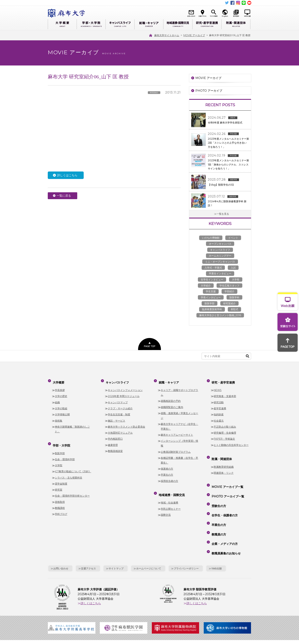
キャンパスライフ (120, 24)
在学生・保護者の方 (224, 496)
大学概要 (62, 24)
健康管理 (113, 441)
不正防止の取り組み (225, 423)
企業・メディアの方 (224, 514)
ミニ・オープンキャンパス (220, 262)
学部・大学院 (91, 24)
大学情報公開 (62, 411)
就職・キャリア (149, 24)
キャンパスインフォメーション (125, 387)
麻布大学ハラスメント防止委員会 (126, 423)
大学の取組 (61, 405)
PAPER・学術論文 (224, 435)
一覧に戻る (64, 196)
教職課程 (60, 501)
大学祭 (236, 279)
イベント (233, 238)
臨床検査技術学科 (212, 309)
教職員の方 (218, 508)
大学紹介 (206, 286)
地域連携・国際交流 (178, 24)
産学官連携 (220, 405)
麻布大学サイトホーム (114, 616)
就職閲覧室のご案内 (172, 404)
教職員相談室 (115, 447)
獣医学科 (234, 297)
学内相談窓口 (115, 435)
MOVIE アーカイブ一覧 (227, 478)
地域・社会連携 (169, 496)
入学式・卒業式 (213, 268)
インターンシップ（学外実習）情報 (179, 440)
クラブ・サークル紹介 (120, 405)
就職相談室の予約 (171, 397)
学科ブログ (61, 507)
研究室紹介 (229, 303)
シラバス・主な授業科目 (69, 471)
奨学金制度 (61, 477)
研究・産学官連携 (207, 24)
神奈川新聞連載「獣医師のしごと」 (72, 426)
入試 (233, 268)
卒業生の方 (167, 471)
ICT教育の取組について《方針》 (73, 464)
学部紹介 (229, 291)
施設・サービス (116, 417)
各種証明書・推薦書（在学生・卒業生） (179, 457)
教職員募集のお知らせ (225, 520)
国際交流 (166, 508)
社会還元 (219, 417)
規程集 (59, 417)
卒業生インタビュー (220, 273)
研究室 (59, 483)
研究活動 (219, 399)
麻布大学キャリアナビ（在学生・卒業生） (179, 423)
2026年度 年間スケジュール (124, 393)
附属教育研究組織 (224, 460)
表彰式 (234, 309)
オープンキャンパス (220, 244)
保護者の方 (167, 465)
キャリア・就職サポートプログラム (179, 389)
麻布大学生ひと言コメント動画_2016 (220, 315)
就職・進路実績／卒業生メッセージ (179, 412)
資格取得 (60, 495)
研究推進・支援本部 (225, 393)
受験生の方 (218, 490)
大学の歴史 (61, 393)
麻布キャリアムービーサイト (177, 431)
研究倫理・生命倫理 (225, 429)
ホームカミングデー (220, 256)
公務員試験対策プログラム (176, 448)
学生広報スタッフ (229, 286)
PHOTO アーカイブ (209, 91)
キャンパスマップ (118, 399)
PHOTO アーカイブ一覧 (227, 484)
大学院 (59, 458)
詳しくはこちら (67, 175)
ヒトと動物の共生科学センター (231, 441)
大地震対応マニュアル (120, 429)
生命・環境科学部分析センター (72, 489)
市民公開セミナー (171, 502)
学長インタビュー (211, 297)
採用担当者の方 (169, 477)
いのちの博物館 (211, 238)
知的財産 (219, 411)
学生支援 (211, 291)
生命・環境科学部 (65, 452)
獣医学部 (210, 303)
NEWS (218, 387)
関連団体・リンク (224, 466)
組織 (57, 399)
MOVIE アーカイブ (208, 78)
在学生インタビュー (212, 279)
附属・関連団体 (236, 24)
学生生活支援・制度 (119, 411)
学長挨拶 (60, 387)
